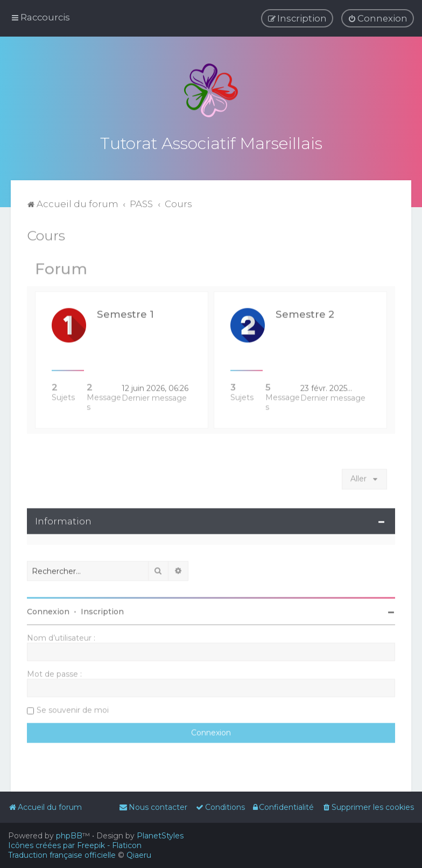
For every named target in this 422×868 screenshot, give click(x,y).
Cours (46, 234)
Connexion (48, 610)
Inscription (102, 610)
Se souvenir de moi (73, 709)
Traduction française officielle (62, 855)
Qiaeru (139, 855)
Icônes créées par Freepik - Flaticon (75, 845)
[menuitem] (378, 18)
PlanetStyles (160, 836)
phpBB (69, 836)
